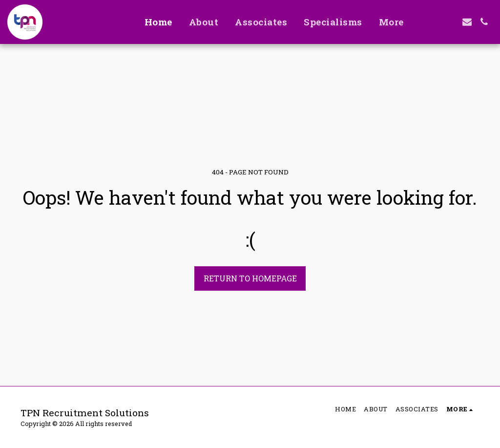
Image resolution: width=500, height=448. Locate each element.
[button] (433, 22)
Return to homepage (250, 278)
